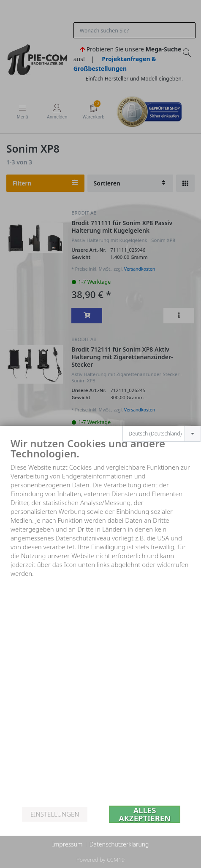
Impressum (67, 844)
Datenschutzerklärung (119, 844)
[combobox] (162, 410)
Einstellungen (55, 814)
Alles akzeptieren (145, 814)
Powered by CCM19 (100, 860)
